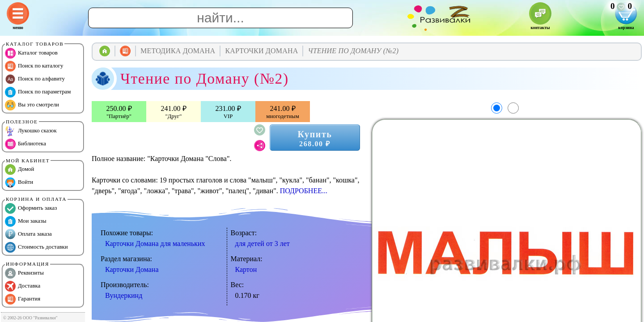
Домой (19, 169)
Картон (246, 269)
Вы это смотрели (32, 105)
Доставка (23, 286)
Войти (19, 182)
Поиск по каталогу (34, 66)
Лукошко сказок (31, 131)
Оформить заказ (31, 208)
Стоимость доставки (36, 247)
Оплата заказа (28, 234)
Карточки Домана (132, 269)
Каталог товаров (31, 53)
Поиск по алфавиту (35, 79)
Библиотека (25, 144)
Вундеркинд (124, 295)
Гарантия (23, 299)
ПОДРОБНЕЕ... (304, 191)
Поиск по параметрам (38, 92)
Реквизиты (24, 273)
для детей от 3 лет (263, 244)
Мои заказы (26, 221)
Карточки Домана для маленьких (155, 244)
